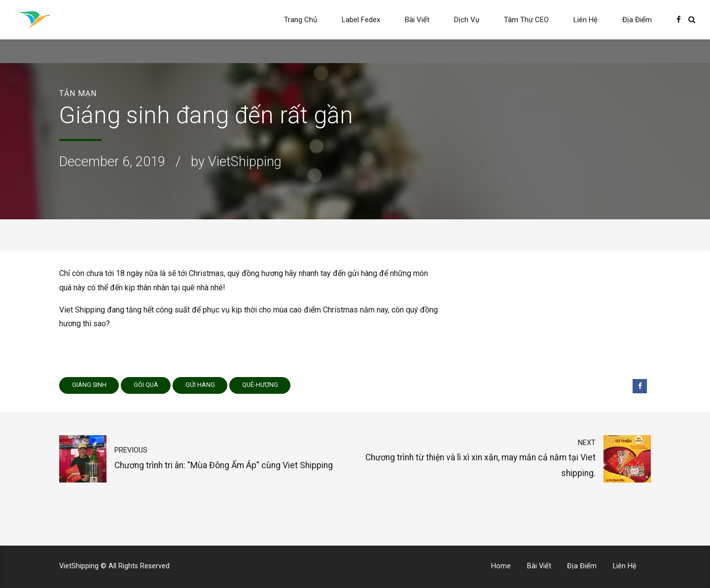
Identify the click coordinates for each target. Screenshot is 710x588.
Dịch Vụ (467, 20)
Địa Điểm (637, 20)
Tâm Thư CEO (526, 20)
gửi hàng (200, 385)
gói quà (146, 385)
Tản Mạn (78, 93)
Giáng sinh (89, 385)
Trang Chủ (301, 20)
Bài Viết (417, 20)
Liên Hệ (586, 20)
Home (501, 566)
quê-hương (260, 385)
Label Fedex (361, 20)
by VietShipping (236, 162)
